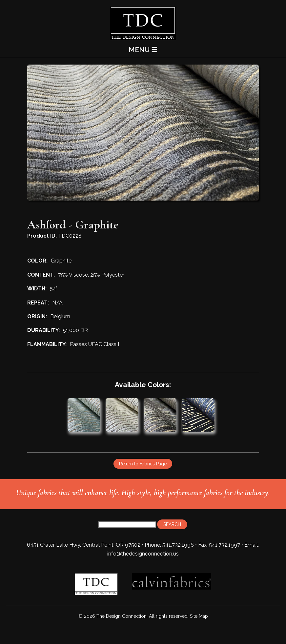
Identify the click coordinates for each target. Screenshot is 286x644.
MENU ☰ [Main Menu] (143, 50)
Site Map (199, 616)
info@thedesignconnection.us (143, 554)
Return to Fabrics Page (143, 464)
